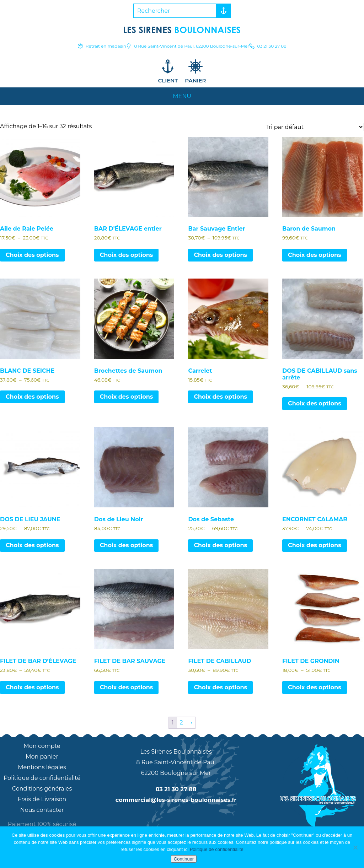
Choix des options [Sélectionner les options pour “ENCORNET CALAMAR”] (315, 545)
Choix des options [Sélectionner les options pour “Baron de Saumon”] (315, 255)
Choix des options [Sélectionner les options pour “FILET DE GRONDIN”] (315, 687)
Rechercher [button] (222, 11)
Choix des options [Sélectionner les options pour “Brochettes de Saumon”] (127, 397)
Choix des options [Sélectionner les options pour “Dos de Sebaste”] (220, 545)
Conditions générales (42, 789)
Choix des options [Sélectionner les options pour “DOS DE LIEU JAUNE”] (32, 545)
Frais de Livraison (42, 799)
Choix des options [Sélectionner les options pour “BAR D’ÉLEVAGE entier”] (127, 255)
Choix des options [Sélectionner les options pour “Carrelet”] (220, 397)
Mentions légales (42, 767)
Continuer (184, 859)
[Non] (355, 847)
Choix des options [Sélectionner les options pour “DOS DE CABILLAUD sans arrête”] (315, 403)
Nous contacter (42, 810)
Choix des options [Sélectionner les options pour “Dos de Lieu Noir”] (127, 545)
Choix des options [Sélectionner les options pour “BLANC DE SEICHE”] (32, 397)
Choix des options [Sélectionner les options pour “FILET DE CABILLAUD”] (220, 687)
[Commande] (314, 127)
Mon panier (42, 757)
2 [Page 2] (181, 723)
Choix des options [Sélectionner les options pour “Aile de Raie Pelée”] (32, 255)
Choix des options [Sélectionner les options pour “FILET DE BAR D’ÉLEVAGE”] (32, 687)
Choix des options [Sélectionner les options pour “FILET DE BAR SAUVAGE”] (127, 687)
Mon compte (42, 746)
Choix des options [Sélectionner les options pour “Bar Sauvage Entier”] (220, 255)
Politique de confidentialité (42, 778)
